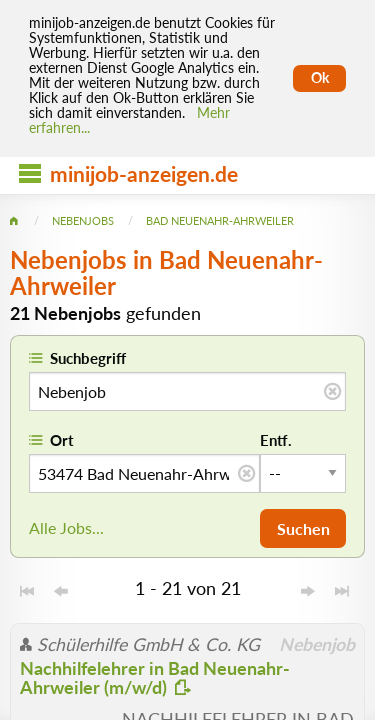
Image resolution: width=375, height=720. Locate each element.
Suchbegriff (88, 358)
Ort (62, 440)
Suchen (303, 528)
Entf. (276, 440)
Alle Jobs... (66, 527)
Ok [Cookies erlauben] (320, 78)
